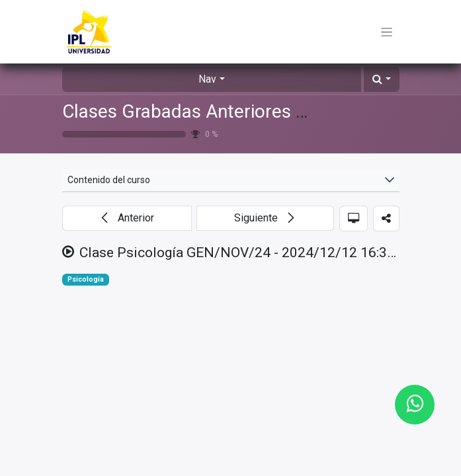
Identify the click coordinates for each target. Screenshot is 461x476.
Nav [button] (207, 79)
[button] (381, 79)
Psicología (86, 279)
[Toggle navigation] (387, 32)
